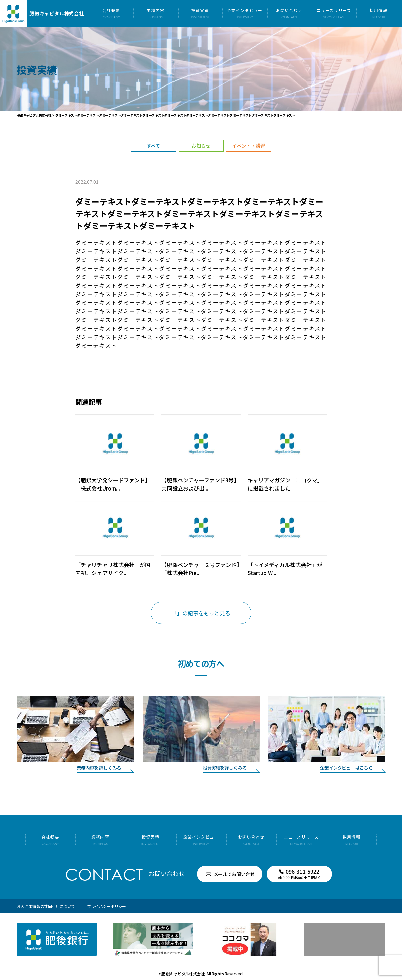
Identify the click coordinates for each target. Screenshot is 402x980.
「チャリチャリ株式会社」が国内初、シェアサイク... (113, 569)
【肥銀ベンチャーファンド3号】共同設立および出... (200, 484)
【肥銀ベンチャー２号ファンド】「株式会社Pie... (200, 569)
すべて (153, 146)
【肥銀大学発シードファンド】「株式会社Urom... (113, 484)
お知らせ (201, 146)
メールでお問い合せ (234, 874)
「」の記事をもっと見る (201, 613)
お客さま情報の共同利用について (46, 906)
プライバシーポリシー (107, 906)
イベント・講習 (249, 146)
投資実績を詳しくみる (225, 768)
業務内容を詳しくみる (99, 768)
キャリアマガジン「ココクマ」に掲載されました (285, 484)
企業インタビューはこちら (346, 768)
